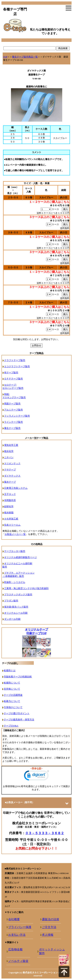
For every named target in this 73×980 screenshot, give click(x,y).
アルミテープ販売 (13, 410)
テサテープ (10, 470)
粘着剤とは (10, 670)
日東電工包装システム (16, 488)
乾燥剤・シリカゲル (15, 582)
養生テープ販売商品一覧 (25, 57)
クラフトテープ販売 (15, 360)
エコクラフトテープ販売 (17, 366)
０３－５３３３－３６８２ (45, 833)
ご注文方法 (49, 927)
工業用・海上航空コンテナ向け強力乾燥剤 (26, 588)
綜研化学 (9, 506)
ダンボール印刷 (12, 619)
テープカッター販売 (15, 551)
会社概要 (14, 919)
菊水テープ (10, 482)
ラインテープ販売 (13, 422)
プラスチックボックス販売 (18, 594)
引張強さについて (13, 707)
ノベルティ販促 (18, 961)
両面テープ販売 (12, 404)
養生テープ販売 (12, 428)
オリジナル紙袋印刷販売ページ (20, 557)
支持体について (12, 689)
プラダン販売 (11, 601)
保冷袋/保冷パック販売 (16, 607)
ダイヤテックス (12, 476)
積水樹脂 (9, 513)
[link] (36, 776)
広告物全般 (15, 949)
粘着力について (12, 701)
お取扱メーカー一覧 (15, 534)
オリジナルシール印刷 (16, 613)
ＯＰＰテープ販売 (13, 379)
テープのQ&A (11, 726)
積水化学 (9, 451)
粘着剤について (12, 683)
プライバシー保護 (20, 927)
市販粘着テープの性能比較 (18, 677)
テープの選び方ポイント (17, 713)
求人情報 (48, 935)
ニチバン (9, 457)
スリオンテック (12, 463)
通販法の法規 (51, 919)
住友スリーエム (12, 525)
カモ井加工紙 (11, 519)
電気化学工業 (11, 445)
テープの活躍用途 (13, 695)
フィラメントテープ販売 (17, 416)
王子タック (10, 494)
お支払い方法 (17, 935)
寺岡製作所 (10, 500)
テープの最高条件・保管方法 (19, 720)
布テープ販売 (11, 373)
